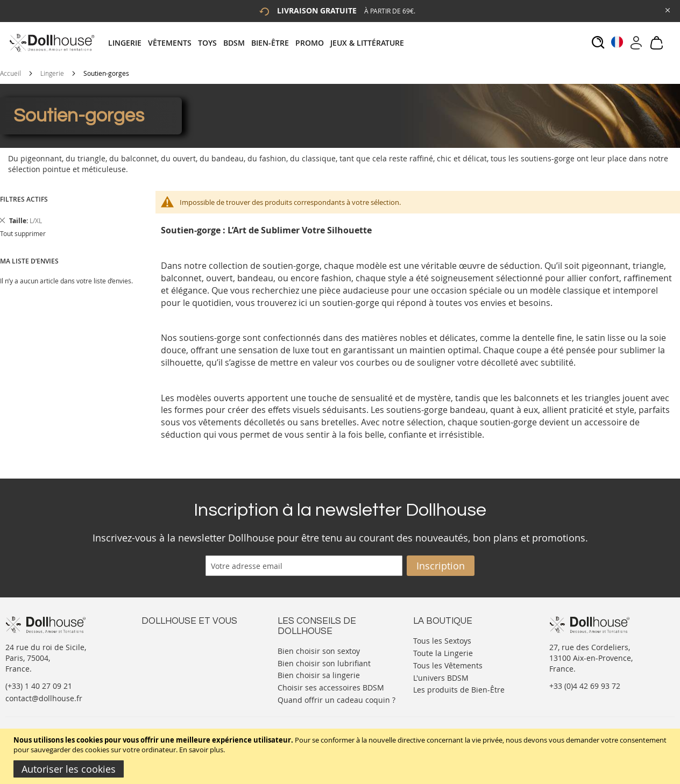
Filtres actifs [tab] (24, 199)
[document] (341, 756)
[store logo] (51, 43)
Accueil (10, 73)
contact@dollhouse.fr (44, 698)
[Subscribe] (441, 566)
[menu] (259, 43)
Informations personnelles (189, 661)
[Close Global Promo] (667, 9)
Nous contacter (169, 640)
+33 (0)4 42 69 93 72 (585, 686)
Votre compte (165, 650)
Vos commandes (171, 672)
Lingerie (52, 73)
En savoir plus (201, 750)
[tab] (259, 43)
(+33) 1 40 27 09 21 (39, 686)
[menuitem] (128, 43)
